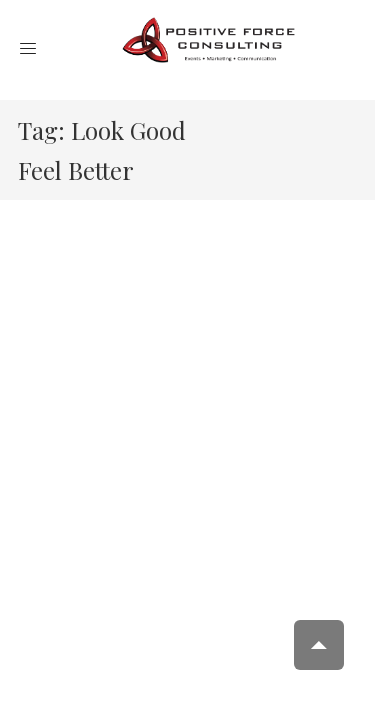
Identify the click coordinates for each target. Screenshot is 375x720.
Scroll (319, 645)
